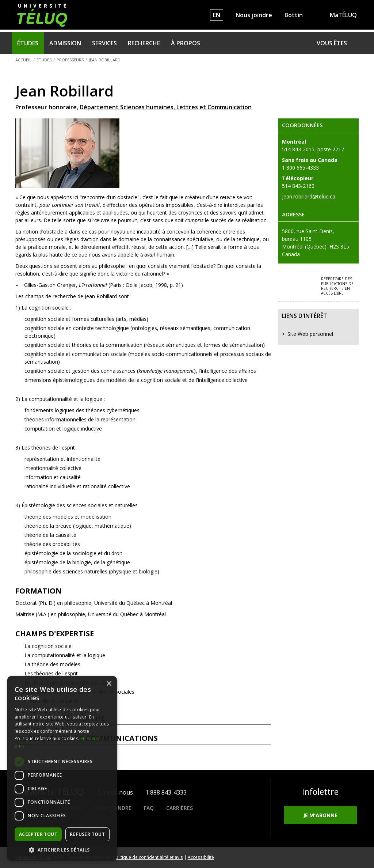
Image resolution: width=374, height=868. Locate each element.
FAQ (149, 808)
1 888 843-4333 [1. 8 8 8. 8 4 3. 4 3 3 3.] (166, 792)
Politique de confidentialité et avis (148, 857)
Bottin (294, 15)
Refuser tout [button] (87, 834)
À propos (186, 43)
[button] (62, 850)
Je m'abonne (320, 815)
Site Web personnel (310, 334)
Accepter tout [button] (38, 834)
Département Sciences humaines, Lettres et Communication (166, 107)
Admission (65, 43)
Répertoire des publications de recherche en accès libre (337, 286)
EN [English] (217, 15)
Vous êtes (332, 43)
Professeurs (70, 60)
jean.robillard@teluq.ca (309, 196)
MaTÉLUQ (343, 15)
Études (28, 43)
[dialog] (62, 768)
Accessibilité (201, 857)
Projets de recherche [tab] (143, 718)
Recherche (144, 43)
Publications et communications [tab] (143, 738)
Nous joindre (254, 15)
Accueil (23, 60)
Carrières (180, 808)
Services (104, 43)
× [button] (109, 684)
